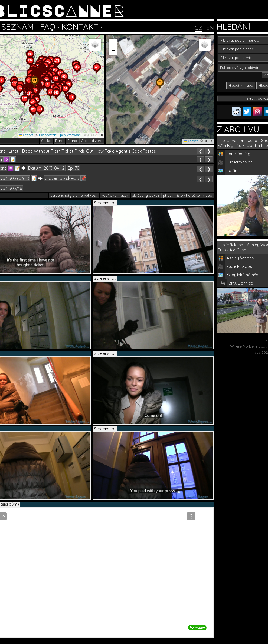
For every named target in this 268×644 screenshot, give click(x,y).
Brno (59, 141)
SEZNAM (18, 27)
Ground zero (92, 141)
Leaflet (26, 135)
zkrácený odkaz (146, 195)
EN (210, 28)
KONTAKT (80, 27)
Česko (46, 141)
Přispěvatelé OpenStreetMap (60, 135)
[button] (71, 104)
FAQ (48, 27)
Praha (72, 141)
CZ (198, 28)
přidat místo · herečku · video (188, 195)
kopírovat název (115, 195)
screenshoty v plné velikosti (74, 195)
